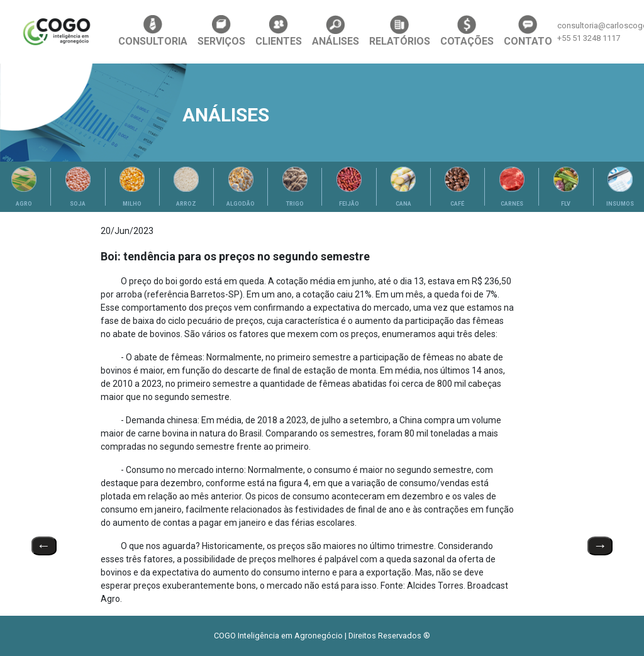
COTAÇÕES (467, 31)
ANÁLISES (336, 31)
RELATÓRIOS (400, 31)
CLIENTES (279, 31)
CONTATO (528, 31)
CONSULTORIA (153, 31)
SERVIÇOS (221, 31)
